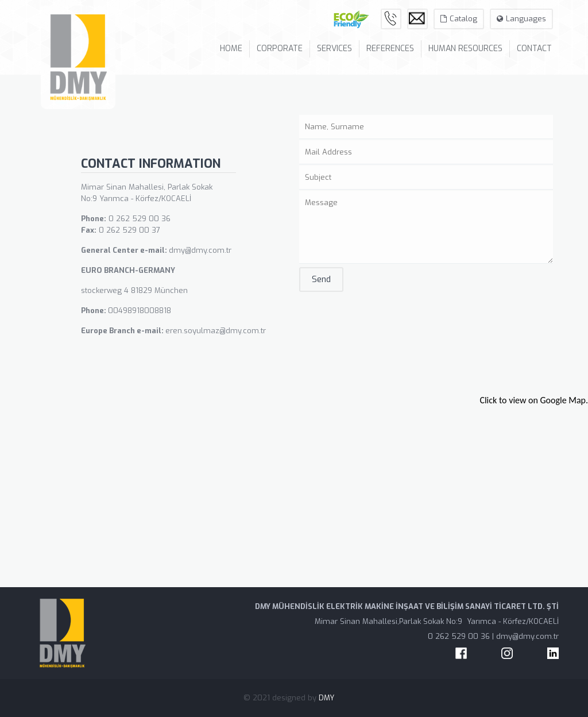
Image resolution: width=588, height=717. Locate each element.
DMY (326, 698)
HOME (231, 49)
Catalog (459, 19)
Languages (521, 19)
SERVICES (334, 49)
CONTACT (534, 49)
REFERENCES (390, 49)
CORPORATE (280, 49)
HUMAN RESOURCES (465, 49)
